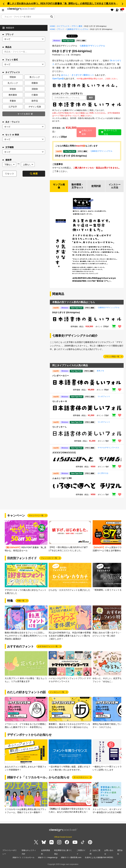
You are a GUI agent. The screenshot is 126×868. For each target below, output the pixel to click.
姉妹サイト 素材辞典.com (71, 857)
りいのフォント (104, 396)
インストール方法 (115, 186)
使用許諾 (96, 186)
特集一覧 (21, 601)
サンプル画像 (59, 186)
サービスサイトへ (81, 777)
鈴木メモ (100, 371)
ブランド (8, 34)
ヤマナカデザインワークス (108, 448)
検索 (34, 174)
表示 (91, 98)
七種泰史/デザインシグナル (77, 29)
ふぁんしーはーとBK (62, 478)
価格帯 (7, 160)
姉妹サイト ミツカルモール (24, 857)
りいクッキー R (60, 401)
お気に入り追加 (86, 132)
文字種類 (8, 147)
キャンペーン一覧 (36, 515)
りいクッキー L (59, 427)
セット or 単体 (11, 135)
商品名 (7, 47)
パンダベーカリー (61, 376)
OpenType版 (58, 79)
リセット (9, 174)
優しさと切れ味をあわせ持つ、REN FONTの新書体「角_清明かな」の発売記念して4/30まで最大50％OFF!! (65, 3)
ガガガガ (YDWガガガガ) (64, 453)
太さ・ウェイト (11, 122)
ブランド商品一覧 (112, 357)
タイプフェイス (63, 26)
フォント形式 (10, 60)
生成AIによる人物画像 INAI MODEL (99, 857)
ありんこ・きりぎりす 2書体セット (78, 75)
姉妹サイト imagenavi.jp (48, 857)
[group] (26, 536)
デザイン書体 (77, 26)
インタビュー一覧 (57, 692)
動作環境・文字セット (77, 186)
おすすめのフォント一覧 (48, 646)
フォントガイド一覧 (49, 558)
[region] (87, 104)
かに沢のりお (103, 473)
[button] (4, 4)
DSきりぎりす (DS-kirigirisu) (71, 156)
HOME (52, 26)
